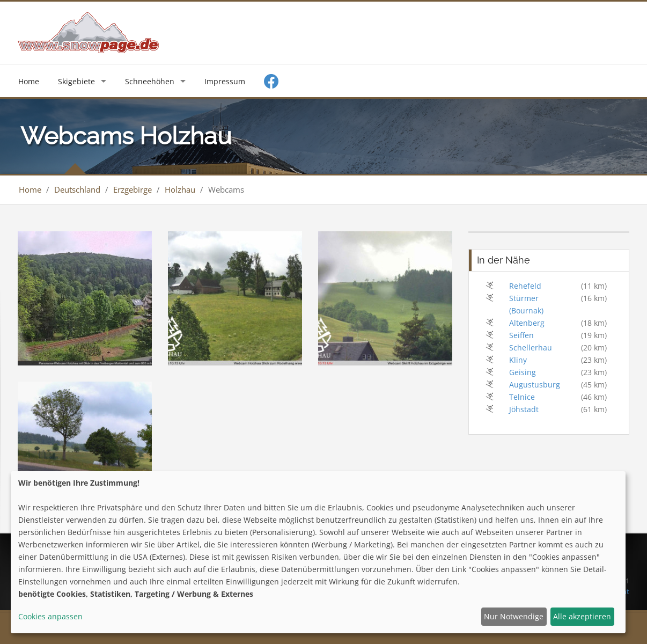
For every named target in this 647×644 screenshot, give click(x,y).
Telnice (522, 397)
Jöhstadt (524, 409)
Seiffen (521, 335)
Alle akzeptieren (582, 616)
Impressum (225, 81)
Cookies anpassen (50, 616)
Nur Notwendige (514, 616)
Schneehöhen (150, 81)
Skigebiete (76, 81)
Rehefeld (525, 286)
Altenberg (527, 323)
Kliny (518, 360)
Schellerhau (531, 347)
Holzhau (180, 189)
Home (29, 81)
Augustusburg (535, 385)
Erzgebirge (133, 189)
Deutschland (77, 189)
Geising (523, 372)
